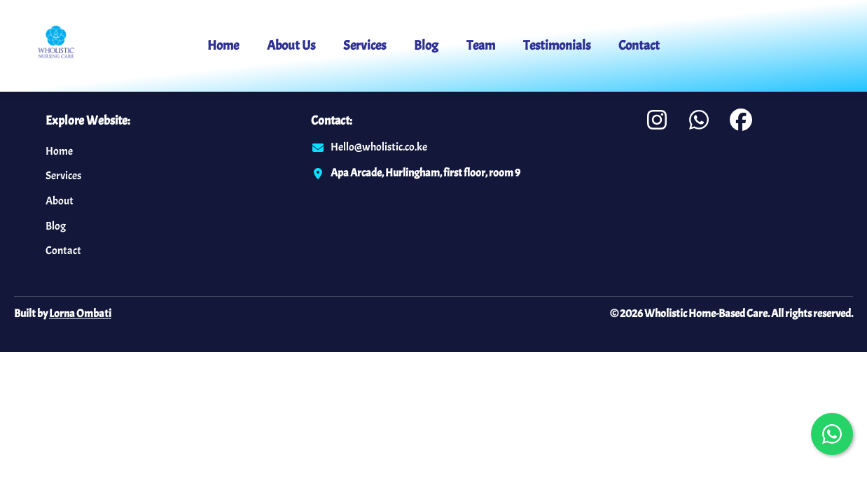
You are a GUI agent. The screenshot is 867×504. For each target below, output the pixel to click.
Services (365, 45)
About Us (291, 45)
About (60, 201)
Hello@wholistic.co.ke (379, 147)
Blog (426, 45)
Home (223, 45)
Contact (639, 45)
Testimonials (557, 45)
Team (481, 45)
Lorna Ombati (80, 314)
